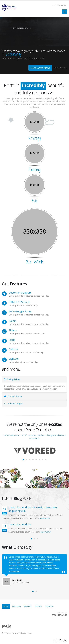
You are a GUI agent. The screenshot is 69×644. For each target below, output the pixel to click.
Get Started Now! (40, 68)
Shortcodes (16, 606)
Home (6, 606)
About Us (28, 606)
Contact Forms (13, 396)
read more (45, 518)
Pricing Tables (12, 379)
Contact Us (49, 606)
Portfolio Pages (13, 404)
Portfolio (38, 606)
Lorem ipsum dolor (20, 524)
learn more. (62, 68)
